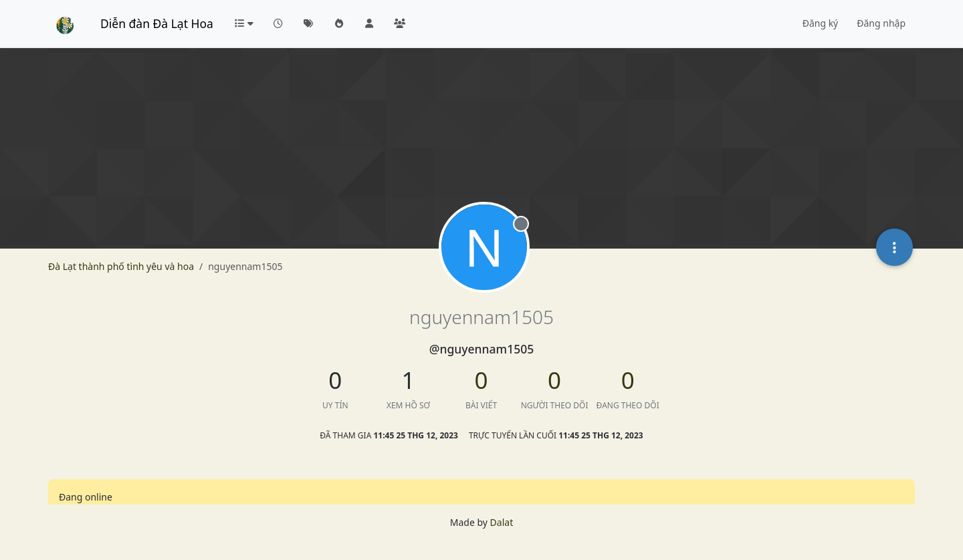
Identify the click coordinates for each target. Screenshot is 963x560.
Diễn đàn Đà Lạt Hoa (157, 23)
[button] (243, 23)
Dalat (502, 522)
